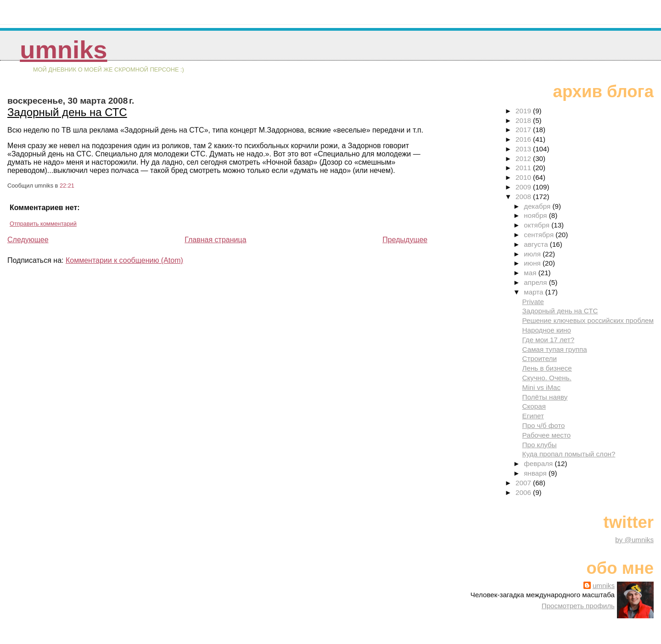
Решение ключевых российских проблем (588, 320)
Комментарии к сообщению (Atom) (124, 260)
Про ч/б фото (544, 425)
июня (533, 263)
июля (533, 254)
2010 (524, 177)
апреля (536, 282)
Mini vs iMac (542, 387)
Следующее (28, 240)
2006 (524, 492)
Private (533, 302)
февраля (539, 464)
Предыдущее (405, 240)
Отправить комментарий (43, 224)
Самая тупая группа (555, 349)
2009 (524, 187)
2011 (524, 168)
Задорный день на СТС (67, 112)
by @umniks (634, 540)
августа (537, 244)
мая (531, 273)
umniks (63, 50)
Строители (540, 358)
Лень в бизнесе (547, 368)
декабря (538, 206)
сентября (540, 235)
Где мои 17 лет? (549, 340)
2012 (524, 158)
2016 (524, 139)
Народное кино (547, 330)
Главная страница (215, 240)
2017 (524, 130)
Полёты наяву (545, 397)
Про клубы (540, 445)
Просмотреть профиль (578, 606)
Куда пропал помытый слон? (569, 454)
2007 (524, 483)
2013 (524, 149)
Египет (533, 416)
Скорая (534, 406)
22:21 (67, 186)
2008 (524, 197)
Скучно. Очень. (547, 378)
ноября (536, 215)
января (536, 473)
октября (538, 225)
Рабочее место (547, 435)
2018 (524, 120)
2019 (524, 111)
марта (534, 292)
